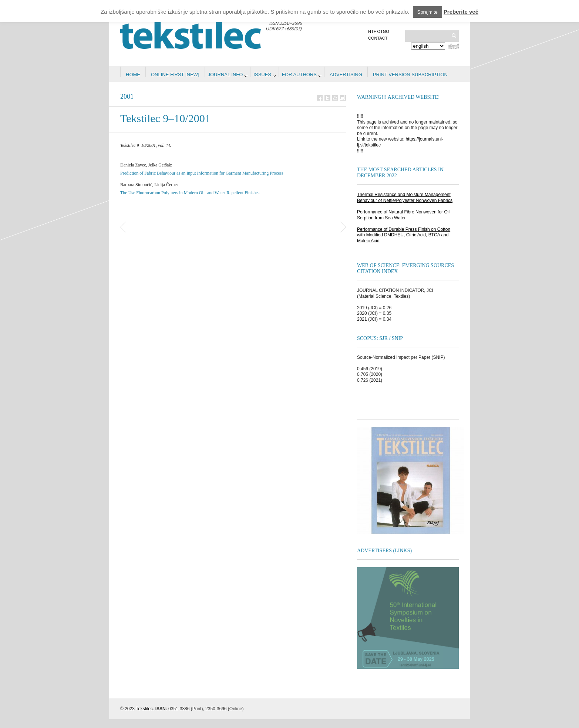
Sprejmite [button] (427, 12)
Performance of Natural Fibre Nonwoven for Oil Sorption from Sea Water (403, 215)
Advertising (346, 75)
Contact (378, 38)
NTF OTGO (379, 31)
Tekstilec (144, 709)
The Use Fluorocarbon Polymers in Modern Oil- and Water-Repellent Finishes (190, 193)
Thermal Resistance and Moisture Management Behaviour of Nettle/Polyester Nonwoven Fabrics (405, 198)
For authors (299, 75)
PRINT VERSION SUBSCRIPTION (410, 75)
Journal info (225, 75)
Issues (262, 75)
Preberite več (461, 12)
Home (133, 75)
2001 (127, 97)
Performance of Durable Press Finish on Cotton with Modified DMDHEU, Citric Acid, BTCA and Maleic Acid (404, 235)
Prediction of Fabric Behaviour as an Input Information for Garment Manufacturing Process (202, 173)
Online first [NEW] (175, 75)
